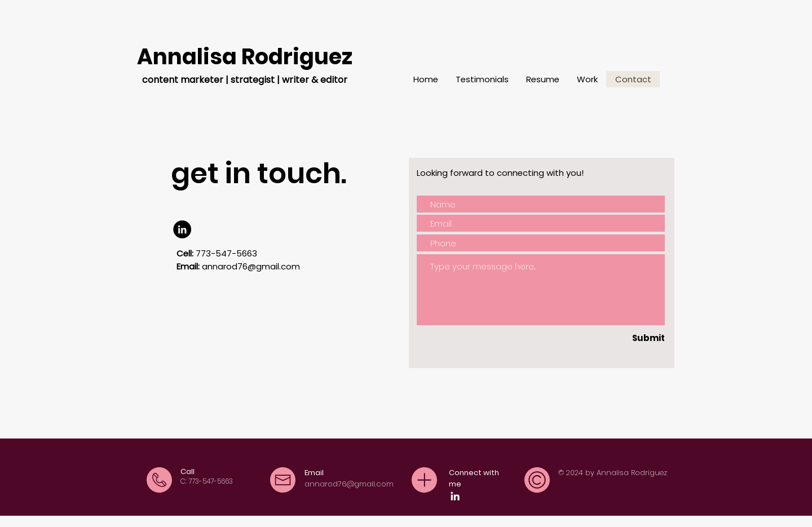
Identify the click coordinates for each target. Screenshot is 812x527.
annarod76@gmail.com (251, 266)
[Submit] (634, 338)
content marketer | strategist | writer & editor (245, 80)
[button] (587, 79)
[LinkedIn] (182, 229)
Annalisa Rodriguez (245, 57)
